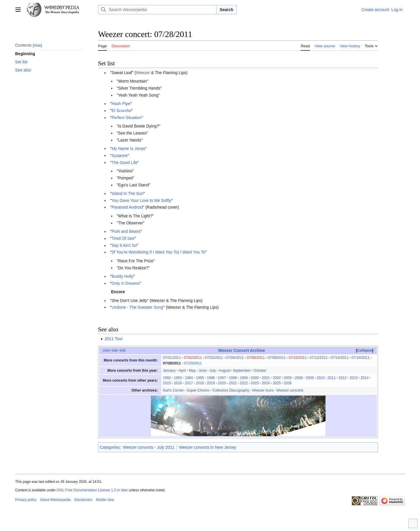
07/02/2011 (193, 358)
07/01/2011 (172, 358)
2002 (277, 378)
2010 (321, 378)
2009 (310, 378)
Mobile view (105, 500)
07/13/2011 (319, 358)
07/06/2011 (235, 358)
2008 (299, 378)
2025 (277, 383)
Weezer (143, 73)
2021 (233, 383)
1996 (211, 378)
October (260, 371)
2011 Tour (113, 339)
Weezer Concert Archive (242, 350)
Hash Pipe (121, 104)
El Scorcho (121, 111)
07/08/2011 (256, 358)
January (169, 371)
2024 (266, 383)
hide (37, 45)
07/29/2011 (193, 363)
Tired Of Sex (123, 238)
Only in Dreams (125, 283)
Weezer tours (263, 390)
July (213, 371)
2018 (200, 383)
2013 (354, 378)
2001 (266, 378)
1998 (233, 378)
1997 (222, 378)
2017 (189, 383)
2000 (255, 378)
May (192, 371)
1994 (189, 378)
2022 (244, 383)
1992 (167, 378)
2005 (288, 378)
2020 (222, 383)
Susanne (119, 156)
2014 (364, 378)
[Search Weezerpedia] (157, 10)
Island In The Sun (127, 193)
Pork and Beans (126, 231)
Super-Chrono (198, 390)
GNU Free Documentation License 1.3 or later (92, 490)
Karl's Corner (173, 390)
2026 (288, 383)
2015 (167, 383)
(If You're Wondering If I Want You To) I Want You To (158, 252)
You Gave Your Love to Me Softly (141, 200)
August (224, 371)
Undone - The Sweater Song (137, 307)
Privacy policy (26, 500)
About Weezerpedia (55, 500)
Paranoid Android (127, 207)
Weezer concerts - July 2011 (149, 447)
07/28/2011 (172, 363)
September (242, 371)
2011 (331, 378)
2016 (178, 383)
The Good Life (124, 163)
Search (226, 10)
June (203, 371)
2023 (255, 383)
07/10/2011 (298, 358)
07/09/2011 (277, 358)
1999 (244, 378)
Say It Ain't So (124, 245)
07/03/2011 (214, 358)
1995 (200, 378)
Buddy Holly (122, 276)
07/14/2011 (340, 358)
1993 (178, 378)
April (182, 371)
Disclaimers (83, 500)
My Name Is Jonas (128, 149)
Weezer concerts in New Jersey (208, 447)
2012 (343, 378)
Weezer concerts (290, 390)
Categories (110, 447)
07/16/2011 (361, 358)
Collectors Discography (231, 390)
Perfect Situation (126, 118)
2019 (211, 383)
